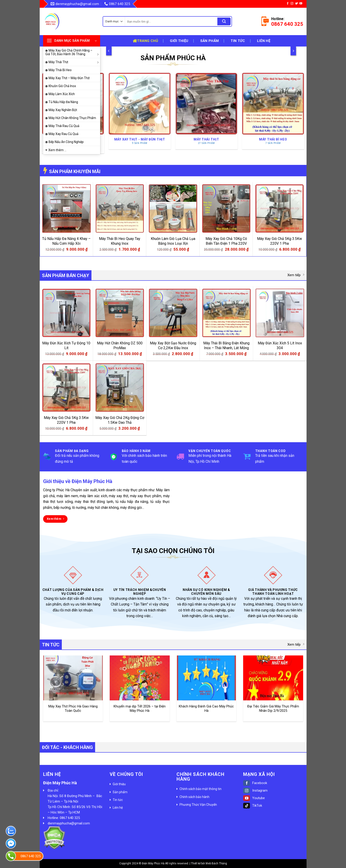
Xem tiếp (296, 275)
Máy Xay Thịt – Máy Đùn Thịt (69, 78)
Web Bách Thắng (216, 863)
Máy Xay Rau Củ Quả (64, 134)
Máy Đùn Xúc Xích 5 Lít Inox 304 (280, 346)
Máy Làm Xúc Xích (62, 94)
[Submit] (224, 21)
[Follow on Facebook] (288, 4)
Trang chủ (145, 41)
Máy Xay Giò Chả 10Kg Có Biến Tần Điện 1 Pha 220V (226, 241)
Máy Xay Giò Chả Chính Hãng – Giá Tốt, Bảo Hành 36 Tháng (73, 52)
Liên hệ (264, 41)
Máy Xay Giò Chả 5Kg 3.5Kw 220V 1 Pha (280, 241)
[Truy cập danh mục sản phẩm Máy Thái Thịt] (206, 111)
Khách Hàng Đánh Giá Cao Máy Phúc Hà (206, 709)
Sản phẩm (209, 41)
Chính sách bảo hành (194, 797)
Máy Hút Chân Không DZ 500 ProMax (120, 346)
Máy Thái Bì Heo (60, 70)
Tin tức (238, 41)
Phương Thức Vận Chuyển (198, 805)
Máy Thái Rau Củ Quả (64, 126)
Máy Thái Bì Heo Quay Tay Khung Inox (120, 241)
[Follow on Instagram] (292, 4)
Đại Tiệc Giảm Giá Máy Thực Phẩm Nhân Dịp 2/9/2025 (273, 709)
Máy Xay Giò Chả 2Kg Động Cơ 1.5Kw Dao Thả (120, 420)
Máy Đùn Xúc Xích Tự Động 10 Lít (66, 346)
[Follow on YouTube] (301, 4)
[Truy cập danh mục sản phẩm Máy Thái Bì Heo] (273, 111)
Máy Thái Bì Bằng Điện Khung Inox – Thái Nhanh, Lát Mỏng (226, 346)
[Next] (293, 51)
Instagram (255, 790)
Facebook (255, 783)
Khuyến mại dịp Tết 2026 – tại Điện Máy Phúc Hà (140, 709)
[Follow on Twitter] (297, 4)
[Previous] (109, 51)
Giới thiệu (179, 41)
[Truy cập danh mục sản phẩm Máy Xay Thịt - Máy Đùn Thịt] (140, 111)
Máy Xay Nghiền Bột (63, 110)
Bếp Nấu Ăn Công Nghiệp (66, 142)
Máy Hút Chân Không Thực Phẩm (72, 118)
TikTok (253, 806)
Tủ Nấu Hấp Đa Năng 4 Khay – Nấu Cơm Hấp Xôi (66, 241)
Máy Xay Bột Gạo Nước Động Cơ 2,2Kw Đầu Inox (173, 346)
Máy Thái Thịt (74, 62)
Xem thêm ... (57, 150)
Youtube (254, 798)
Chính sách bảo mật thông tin (200, 789)
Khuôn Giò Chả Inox (62, 86)
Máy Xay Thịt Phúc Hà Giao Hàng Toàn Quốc (73, 709)
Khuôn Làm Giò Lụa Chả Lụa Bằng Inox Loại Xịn (173, 241)
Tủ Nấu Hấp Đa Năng (63, 102)
